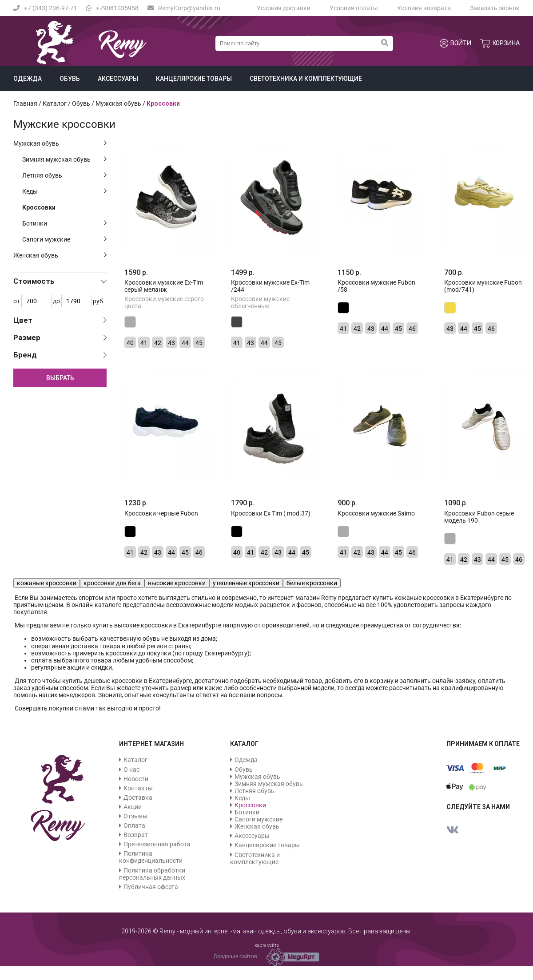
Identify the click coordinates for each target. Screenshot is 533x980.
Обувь (70, 79)
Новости (136, 779)
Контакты (138, 788)
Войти (455, 44)
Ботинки (35, 223)
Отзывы (135, 816)
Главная (25, 103)
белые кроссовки (312, 583)
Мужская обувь (36, 143)
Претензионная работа (157, 844)
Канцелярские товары (194, 79)
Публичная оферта (151, 887)
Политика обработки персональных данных (152, 874)
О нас (131, 770)
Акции (133, 807)
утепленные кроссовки (246, 583)
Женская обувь (36, 255)
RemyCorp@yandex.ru (184, 8)
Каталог (55, 103)
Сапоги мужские (46, 239)
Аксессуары (118, 79)
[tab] (60, 281)
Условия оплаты (354, 8)
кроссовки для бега (112, 583)
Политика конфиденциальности (151, 857)
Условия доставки (284, 8)
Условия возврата (424, 8)
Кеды (30, 191)
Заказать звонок (495, 8)
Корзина (500, 44)
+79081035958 (112, 8)
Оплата (134, 825)
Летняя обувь (42, 175)
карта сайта (267, 945)
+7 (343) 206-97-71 (45, 8)
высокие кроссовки (177, 583)
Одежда (28, 79)
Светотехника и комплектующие (306, 79)
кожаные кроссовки (47, 583)
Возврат (136, 835)
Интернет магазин (151, 744)
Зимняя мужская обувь (56, 159)
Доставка (138, 797)
